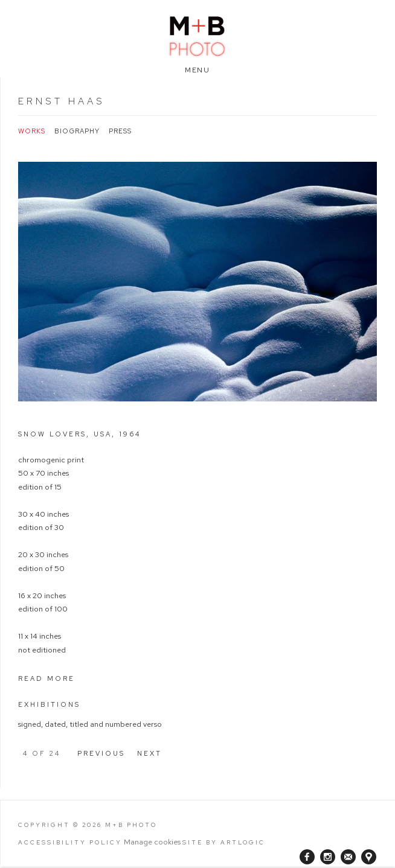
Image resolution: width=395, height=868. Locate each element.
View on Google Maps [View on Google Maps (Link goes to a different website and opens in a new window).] (369, 857)
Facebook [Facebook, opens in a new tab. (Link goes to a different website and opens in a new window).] (307, 857)
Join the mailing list (348, 857)
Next (149, 753)
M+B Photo (197, 35)
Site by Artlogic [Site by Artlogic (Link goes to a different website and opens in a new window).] (224, 842)
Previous (101, 753)
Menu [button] (197, 70)
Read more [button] (47, 678)
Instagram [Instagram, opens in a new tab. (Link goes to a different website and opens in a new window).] (328, 857)
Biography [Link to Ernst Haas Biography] (77, 131)
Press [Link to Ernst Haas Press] (120, 131)
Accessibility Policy (70, 842)
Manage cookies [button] (152, 842)
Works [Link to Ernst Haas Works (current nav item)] (32, 131)
